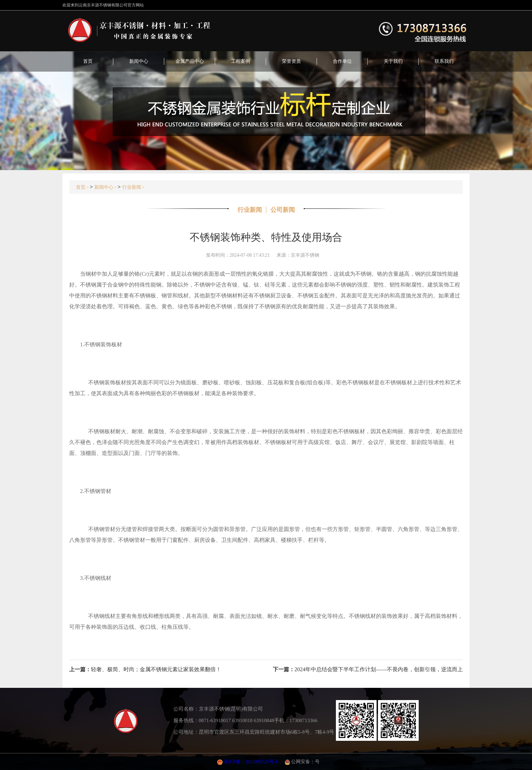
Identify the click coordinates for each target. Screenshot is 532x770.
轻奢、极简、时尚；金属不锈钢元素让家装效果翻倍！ (156, 669)
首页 (88, 61)
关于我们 (393, 61)
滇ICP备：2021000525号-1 (251, 762)
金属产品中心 (190, 61)
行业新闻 (132, 187)
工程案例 (241, 61)
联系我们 (444, 61)
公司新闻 (283, 210)
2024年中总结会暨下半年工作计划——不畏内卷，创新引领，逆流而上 (379, 669)
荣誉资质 (291, 61)
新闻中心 (139, 61)
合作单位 (342, 61)
